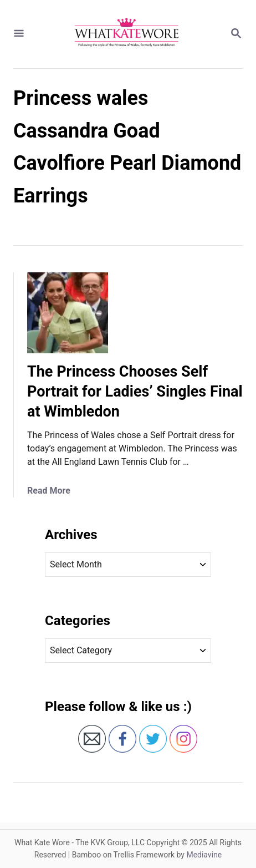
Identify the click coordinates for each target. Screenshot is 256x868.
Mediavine (204, 855)
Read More (49, 491)
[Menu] (19, 34)
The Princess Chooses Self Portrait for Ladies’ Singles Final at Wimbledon (135, 392)
